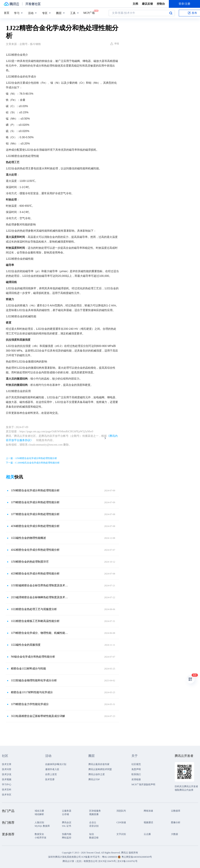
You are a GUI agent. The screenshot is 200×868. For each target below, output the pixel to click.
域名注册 (39, 811)
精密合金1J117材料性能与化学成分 (32, 692)
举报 (115, 44)
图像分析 (176, 822)
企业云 (93, 822)
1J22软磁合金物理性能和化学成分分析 (34, 680)
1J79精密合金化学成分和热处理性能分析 (35, 502)
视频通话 (148, 822)
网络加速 (148, 811)
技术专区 (7, 795)
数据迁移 (94, 838)
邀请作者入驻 (52, 769)
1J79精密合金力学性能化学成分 (30, 704)
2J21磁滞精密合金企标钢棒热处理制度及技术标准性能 (41, 597)
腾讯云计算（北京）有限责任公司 (80, 861)
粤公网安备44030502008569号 (137, 857)
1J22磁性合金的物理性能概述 (28, 538)
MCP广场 (89, 13)
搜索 (171, 13)
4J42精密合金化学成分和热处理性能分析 (35, 550)
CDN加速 (121, 822)
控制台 (161, 4)
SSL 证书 (67, 826)
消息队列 (121, 811)
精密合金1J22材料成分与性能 (28, 669)
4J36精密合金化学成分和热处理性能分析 (35, 526)
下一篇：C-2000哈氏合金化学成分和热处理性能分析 (33, 463)
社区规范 (136, 764)
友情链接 (136, 779)
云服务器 (67, 811)
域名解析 (39, 814)
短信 (92, 834)
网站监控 (67, 838)
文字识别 (121, 834)
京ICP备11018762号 (127, 861)
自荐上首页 (51, 774)
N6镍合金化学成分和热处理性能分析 (33, 657)
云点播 (147, 834)
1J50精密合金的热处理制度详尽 (30, 562)
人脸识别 (39, 822)
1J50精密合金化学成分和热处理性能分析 (35, 490)
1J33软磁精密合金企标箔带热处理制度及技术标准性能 (41, 585)
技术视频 (7, 779)
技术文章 (7, 764)
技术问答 (7, 769)
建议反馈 (147, 4)
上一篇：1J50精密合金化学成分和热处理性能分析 (31, 458)
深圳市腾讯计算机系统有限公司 (64, 857)
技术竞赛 (50, 779)
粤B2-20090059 (110, 857)
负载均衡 (67, 834)
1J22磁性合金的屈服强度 (26, 645)
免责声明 (136, 769)
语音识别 (94, 826)
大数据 (174, 834)
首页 (7, 13)
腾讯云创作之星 (97, 774)
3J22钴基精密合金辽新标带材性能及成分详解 (38, 716)
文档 (135, 4)
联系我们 (136, 774)
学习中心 (7, 784)
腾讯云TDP (94, 779)
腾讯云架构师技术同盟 (100, 769)
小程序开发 (41, 838)
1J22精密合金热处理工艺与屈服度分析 (34, 609)
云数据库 (176, 811)
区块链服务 (95, 811)
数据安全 (39, 834)
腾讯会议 (67, 822)
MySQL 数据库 (42, 826)
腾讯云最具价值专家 (99, 764)
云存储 (65, 814)
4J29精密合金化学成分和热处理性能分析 (35, 574)
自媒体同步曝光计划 (56, 764)
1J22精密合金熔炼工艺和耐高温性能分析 (35, 621)
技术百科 (7, 790)
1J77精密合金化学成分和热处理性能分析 (35, 514)
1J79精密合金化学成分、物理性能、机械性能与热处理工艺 (41, 633)
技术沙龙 (7, 774)
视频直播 (94, 814)
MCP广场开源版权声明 (143, 784)
